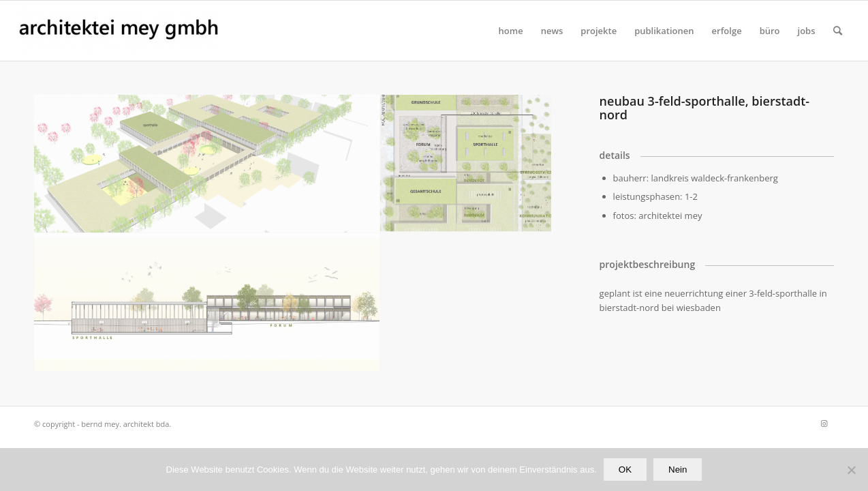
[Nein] (851, 470)
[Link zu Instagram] (824, 423)
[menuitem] (511, 31)
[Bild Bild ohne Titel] (207, 164)
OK (625, 470)
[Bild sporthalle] (207, 302)
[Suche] (838, 31)
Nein (678, 470)
